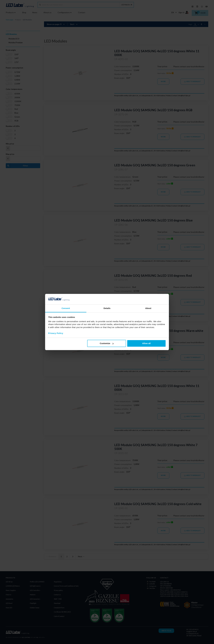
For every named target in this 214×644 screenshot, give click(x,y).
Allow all (146, 343)
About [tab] (148, 308)
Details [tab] (107, 308)
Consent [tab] (66, 308)
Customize (107, 343)
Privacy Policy (56, 333)
